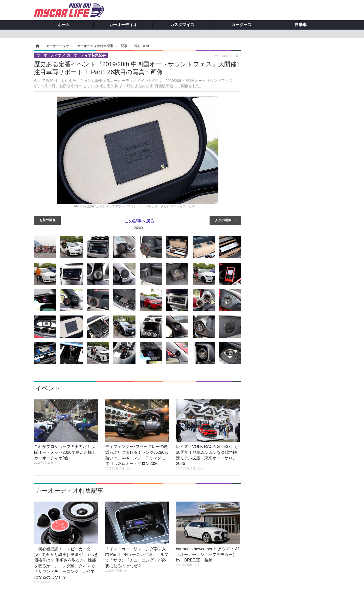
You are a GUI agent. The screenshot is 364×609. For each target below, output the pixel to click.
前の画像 (49, 220)
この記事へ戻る (139, 225)
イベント (48, 388)
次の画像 (225, 220)
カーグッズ (241, 25)
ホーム (64, 25)
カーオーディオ (123, 25)
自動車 (301, 25)
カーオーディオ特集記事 (69, 491)
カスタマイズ (182, 25)
